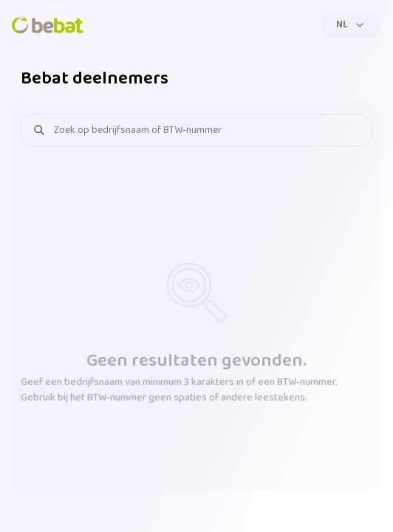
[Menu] (351, 25)
